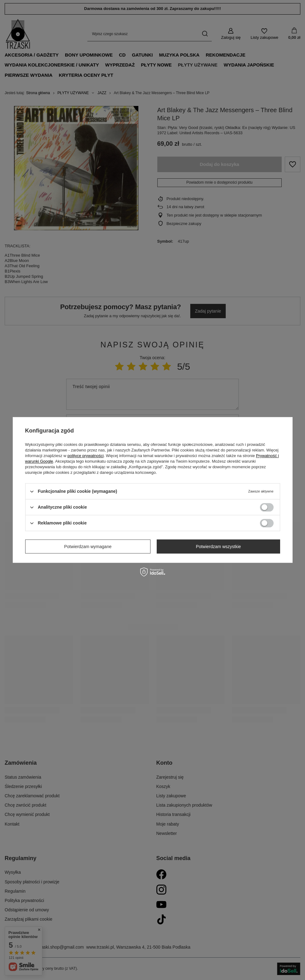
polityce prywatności (85, 456)
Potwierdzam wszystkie (218, 547)
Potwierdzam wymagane (88, 547)
